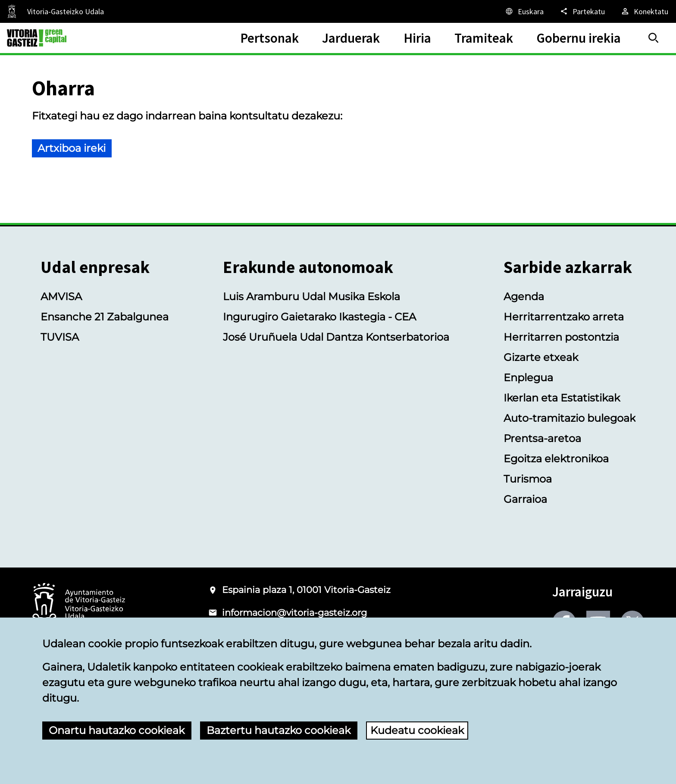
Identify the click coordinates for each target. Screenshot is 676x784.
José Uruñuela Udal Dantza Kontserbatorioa (336, 337)
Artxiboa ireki (72, 148)
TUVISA (60, 337)
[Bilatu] (654, 38)
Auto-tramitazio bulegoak (570, 418)
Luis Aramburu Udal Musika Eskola (311, 296)
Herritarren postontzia (561, 337)
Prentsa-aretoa (542, 438)
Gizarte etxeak (541, 357)
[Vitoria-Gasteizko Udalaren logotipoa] (78, 605)
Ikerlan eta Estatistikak (562, 398)
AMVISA (61, 296)
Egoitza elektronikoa (556, 459)
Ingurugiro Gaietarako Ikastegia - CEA (319, 317)
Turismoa (528, 479)
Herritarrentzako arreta (564, 317)
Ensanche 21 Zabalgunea (105, 317)
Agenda (524, 296)
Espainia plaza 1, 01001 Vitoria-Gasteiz (306, 590)
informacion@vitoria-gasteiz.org (294, 613)
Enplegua (528, 378)
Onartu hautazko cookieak (117, 730)
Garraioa (525, 499)
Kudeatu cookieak (417, 730)
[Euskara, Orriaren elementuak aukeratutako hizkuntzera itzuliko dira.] (524, 11)
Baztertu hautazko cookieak (279, 730)
